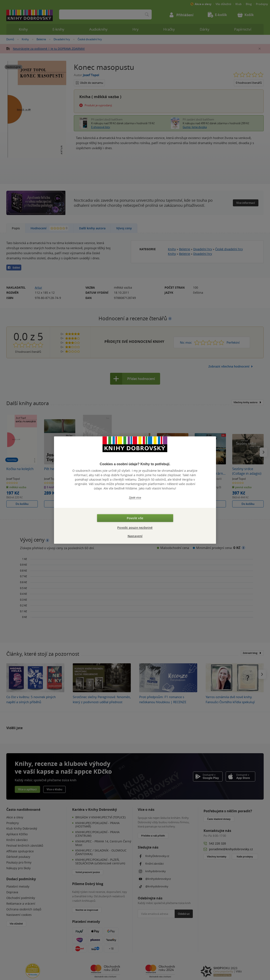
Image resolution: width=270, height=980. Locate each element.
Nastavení (135, 536)
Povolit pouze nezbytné (135, 528)
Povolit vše (135, 518)
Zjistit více (135, 498)
